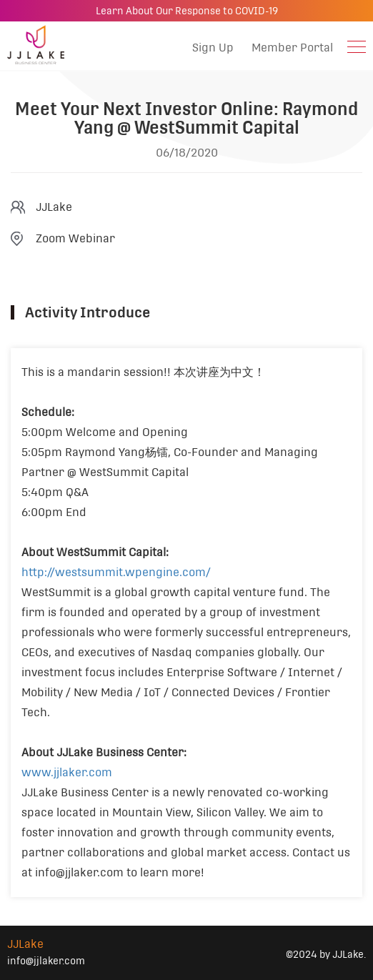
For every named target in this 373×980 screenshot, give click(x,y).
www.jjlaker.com (67, 772)
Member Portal (292, 48)
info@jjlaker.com (46, 961)
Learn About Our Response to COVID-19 (187, 11)
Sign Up (213, 48)
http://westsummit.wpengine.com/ (116, 572)
